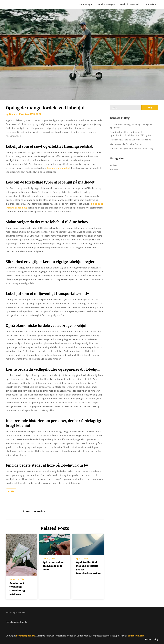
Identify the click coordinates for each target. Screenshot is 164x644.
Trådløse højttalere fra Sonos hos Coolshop (131, 140)
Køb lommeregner (107, 4)
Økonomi (115, 169)
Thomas (13, 114)
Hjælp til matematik (130, 4)
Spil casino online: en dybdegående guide (53, 566)
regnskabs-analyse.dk (16, 622)
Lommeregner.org (26, 636)
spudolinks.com (136, 636)
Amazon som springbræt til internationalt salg (132, 149)
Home (148, 639)
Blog (156, 639)
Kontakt (150, 4)
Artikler (11, 491)
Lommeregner (86, 4)
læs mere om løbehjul (59, 168)
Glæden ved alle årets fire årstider (126, 144)
